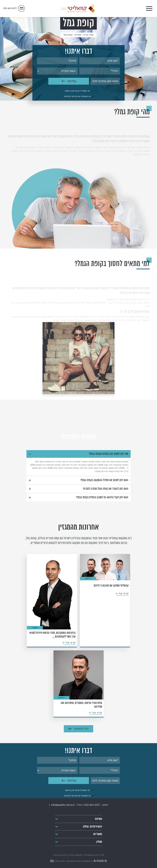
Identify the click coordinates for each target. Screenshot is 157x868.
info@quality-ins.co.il (63, 805)
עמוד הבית (89, 35)
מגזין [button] (99, 842)
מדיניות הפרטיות (71, 96)
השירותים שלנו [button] (92, 827)
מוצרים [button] (98, 834)
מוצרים (78, 35)
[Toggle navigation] (127, 8)
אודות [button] (98, 819)
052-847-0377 (92, 805)
